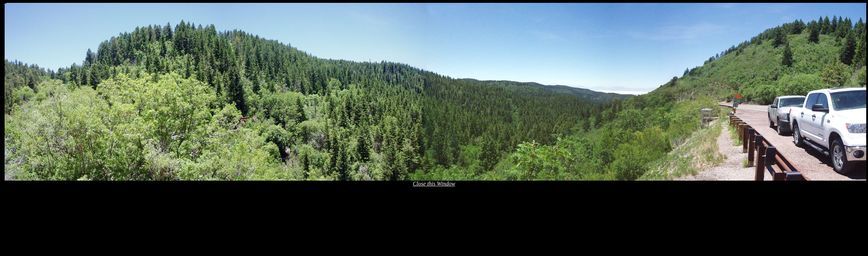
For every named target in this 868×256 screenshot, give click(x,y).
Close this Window (434, 184)
